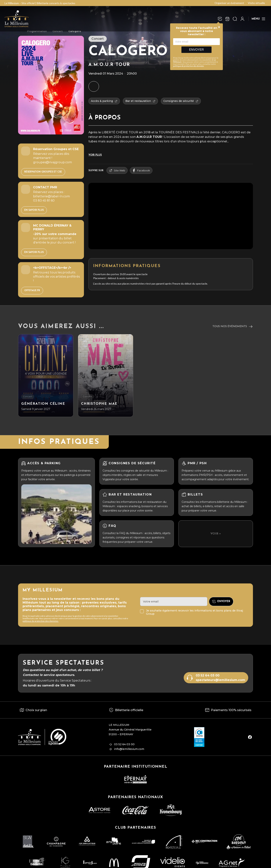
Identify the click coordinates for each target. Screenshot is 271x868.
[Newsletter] (220, 19)
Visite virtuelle (256, 3)
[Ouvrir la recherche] (235, 19)
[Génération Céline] (46, 376)
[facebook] (250, 737)
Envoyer (196, 50)
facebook (141, 170)
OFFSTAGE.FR (32, 291)
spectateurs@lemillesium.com (220, 680)
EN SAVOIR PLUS (34, 210)
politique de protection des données (188, 66)
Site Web (117, 170)
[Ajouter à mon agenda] (94, 86)
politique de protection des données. (41, 621)
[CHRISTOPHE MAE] (106, 376)
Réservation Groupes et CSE (43, 172)
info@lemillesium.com (129, 749)
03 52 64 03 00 (208, 675)
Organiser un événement (229, 3)
